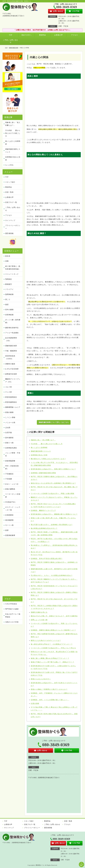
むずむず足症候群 (12, 369)
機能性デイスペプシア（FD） (13, 380)
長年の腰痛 (9, 310)
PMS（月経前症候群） (12, 467)
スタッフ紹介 (10, 182)
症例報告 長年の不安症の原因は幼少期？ (47, 559)
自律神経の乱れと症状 (39, 455)
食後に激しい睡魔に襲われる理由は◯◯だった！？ (50, 658)
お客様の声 (58, 35)
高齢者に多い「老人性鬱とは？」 (43, 440)
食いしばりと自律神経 (39, 448)
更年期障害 (9, 438)
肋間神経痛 (9, 294)
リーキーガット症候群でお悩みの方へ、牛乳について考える (53, 648)
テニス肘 (9, 392)
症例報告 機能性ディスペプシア (43, 511)
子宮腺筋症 (9, 474)
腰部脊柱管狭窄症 (12, 328)
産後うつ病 (9, 443)
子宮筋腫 (9, 479)
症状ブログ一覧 (11, 202)
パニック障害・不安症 (13, 454)
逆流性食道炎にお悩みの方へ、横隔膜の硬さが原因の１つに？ (54, 514)
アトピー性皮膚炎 (12, 333)
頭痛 (7, 261)
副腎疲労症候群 (11, 374)
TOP (11, 35)
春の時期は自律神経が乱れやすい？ (44, 528)
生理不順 (9, 433)
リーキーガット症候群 (13, 495)
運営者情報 (9, 233)
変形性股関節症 (11, 397)
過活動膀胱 (9, 520)
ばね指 (8, 428)
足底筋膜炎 (9, 515)
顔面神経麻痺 (10, 535)
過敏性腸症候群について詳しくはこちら (54, 422)
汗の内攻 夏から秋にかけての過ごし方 (47, 444)
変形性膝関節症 (11, 402)
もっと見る (9, 165)
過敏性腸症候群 (14, 48)
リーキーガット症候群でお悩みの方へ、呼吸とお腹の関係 (52, 494)
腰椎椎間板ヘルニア (13, 407)
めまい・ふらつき (12, 484)
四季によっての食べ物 (39, 620)
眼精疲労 (9, 284)
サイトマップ (10, 220)
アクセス (74, 35)
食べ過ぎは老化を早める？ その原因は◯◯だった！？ (52, 644)
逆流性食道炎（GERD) (10, 357)
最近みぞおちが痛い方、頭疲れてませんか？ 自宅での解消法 (54, 616)
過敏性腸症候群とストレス (41, 451)
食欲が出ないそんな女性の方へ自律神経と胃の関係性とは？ (53, 483)
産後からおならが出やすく (41, 679)
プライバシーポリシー (13, 227)
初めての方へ (27, 35)
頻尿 (7, 530)
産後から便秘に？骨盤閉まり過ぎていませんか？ (49, 689)
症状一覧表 (9, 192)
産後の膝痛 (9, 412)
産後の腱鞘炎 (10, 489)
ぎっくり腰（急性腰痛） (13, 321)
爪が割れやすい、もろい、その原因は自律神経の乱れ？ (52, 575)
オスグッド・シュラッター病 (13, 509)
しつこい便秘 (10, 417)
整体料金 (42, 35)
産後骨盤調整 (10, 461)
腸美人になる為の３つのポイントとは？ (46, 640)
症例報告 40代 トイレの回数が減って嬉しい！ (50, 700)
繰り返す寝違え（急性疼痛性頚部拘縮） (13, 268)
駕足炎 (8, 256)
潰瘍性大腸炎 (10, 364)
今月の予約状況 (11, 604)
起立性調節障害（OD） (11, 339)
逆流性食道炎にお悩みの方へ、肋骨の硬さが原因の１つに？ (53, 469)
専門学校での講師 (12, 609)
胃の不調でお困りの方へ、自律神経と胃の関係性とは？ (52, 525)
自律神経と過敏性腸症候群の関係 (43, 473)
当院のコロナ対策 (12, 622)
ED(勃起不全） (11, 502)
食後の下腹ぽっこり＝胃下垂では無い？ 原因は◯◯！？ (52, 662)
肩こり (8, 299)
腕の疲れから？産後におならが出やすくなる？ (48, 459)
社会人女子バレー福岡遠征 (13, 615)
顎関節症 (9, 279)
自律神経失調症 (11, 448)
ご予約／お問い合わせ (11, 41)
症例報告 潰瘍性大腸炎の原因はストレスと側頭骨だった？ (53, 630)
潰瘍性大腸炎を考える (39, 612)
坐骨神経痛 (9, 315)
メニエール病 (10, 423)
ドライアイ (9, 289)
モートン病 (9, 525)
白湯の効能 (35, 703)
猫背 (7, 305)
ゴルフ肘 (9, 387)
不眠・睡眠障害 (11, 351)
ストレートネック (12, 274)
